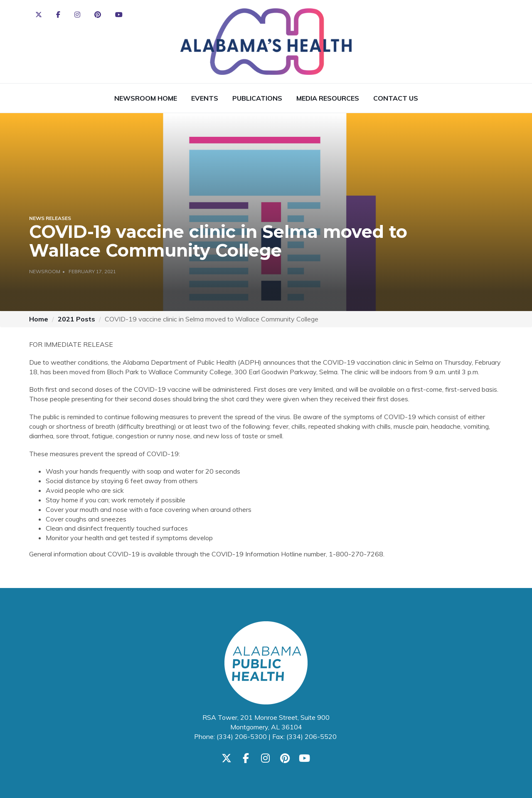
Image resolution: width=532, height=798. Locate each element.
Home (39, 319)
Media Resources (328, 98)
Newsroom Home (146, 98)
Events (205, 98)
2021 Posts (76, 319)
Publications (257, 98)
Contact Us (396, 98)
